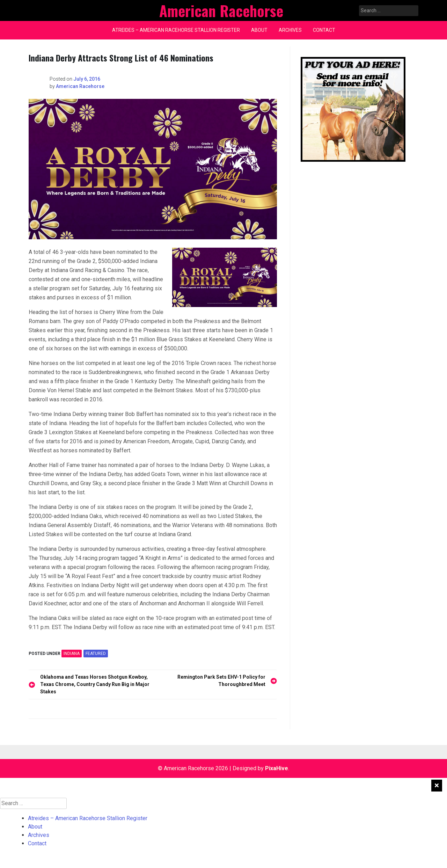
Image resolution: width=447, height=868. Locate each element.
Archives (290, 30)
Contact (324, 30)
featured (96, 654)
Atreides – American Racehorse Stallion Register (176, 30)
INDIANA (72, 654)
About (259, 30)
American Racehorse (80, 86)
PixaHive (277, 768)
